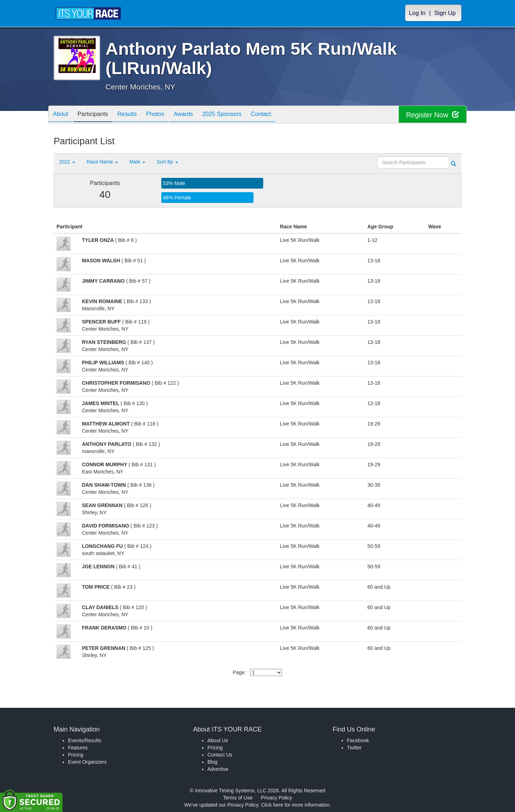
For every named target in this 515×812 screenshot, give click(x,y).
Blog (212, 762)
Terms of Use (238, 798)
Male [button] (137, 162)
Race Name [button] (102, 162)
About (62, 115)
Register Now (432, 115)
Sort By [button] (167, 162)
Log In (417, 13)
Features (78, 748)
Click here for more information (295, 805)
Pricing (76, 755)
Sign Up (445, 13)
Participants (97, 115)
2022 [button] (67, 162)
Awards (196, 115)
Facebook (358, 740)
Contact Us (220, 755)
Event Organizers (87, 762)
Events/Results (85, 740)
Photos (165, 115)
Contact (279, 115)
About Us (218, 740)
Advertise (218, 769)
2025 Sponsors (237, 115)
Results (134, 115)
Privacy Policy (276, 798)
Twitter (354, 748)
